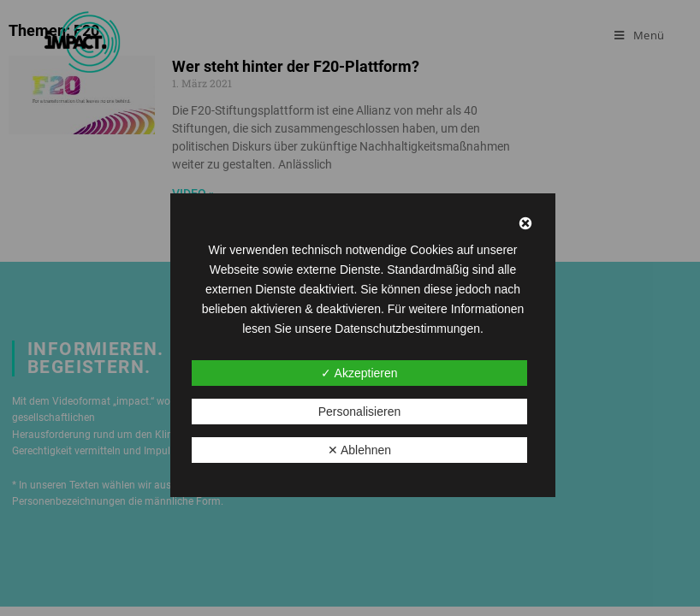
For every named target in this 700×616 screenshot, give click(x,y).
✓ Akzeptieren (359, 373)
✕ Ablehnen (359, 450)
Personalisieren (360, 412)
